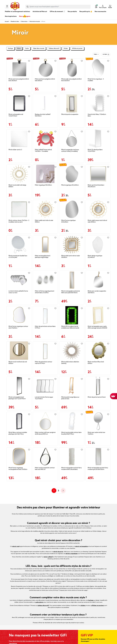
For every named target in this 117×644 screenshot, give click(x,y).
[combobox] (58, 7)
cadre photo (39, 602)
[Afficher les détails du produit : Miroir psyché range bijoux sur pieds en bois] (72, 386)
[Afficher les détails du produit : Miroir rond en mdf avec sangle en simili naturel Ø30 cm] (45, 421)
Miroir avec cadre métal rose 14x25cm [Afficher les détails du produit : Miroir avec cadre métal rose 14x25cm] (96, 433)
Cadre (27, 49)
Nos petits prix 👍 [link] (86, 12)
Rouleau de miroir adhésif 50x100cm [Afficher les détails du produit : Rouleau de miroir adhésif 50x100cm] (43, 115)
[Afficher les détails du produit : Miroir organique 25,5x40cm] (72, 174)
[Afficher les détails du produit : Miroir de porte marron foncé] (98, 386)
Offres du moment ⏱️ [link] (57, 12)
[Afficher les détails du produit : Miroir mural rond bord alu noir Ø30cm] (19, 351)
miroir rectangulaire (82, 546)
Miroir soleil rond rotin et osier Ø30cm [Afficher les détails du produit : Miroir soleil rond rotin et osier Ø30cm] (44, 221)
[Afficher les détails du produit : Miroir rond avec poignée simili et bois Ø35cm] (45, 68)
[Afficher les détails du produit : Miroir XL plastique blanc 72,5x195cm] (98, 138)
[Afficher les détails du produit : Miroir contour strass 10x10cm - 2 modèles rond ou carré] (19, 209)
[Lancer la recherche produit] (28, 7)
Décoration (24, 22)
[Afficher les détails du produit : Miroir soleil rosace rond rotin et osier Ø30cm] (98, 209)
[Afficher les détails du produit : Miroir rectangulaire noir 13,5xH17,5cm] (19, 103)
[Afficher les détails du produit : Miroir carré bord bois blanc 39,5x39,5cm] (98, 174)
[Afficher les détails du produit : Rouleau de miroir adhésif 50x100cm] (45, 103)
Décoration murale (35, 22)
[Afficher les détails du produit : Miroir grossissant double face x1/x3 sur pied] (19, 245)
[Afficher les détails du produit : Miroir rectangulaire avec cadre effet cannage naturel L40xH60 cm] (98, 315)
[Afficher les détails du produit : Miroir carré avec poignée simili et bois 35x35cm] (19, 68)
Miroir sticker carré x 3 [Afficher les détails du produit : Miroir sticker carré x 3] (15, 150)
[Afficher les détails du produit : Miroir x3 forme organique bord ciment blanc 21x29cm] (45, 280)
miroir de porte (58, 552)
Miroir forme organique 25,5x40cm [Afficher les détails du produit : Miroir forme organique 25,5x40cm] (68, 221)
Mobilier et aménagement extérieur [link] (18, 12)
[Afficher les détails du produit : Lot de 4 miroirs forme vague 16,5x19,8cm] (45, 386)
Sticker (66, 49)
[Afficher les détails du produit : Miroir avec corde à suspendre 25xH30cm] (98, 280)
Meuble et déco (15, 22)
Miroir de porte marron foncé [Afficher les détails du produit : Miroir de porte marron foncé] (97, 397)
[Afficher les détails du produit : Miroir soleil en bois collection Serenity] (72, 351)
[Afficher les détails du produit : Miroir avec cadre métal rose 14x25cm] (98, 421)
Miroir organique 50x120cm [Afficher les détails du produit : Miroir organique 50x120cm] (43, 185)
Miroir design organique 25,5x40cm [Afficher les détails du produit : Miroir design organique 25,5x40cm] (95, 257)
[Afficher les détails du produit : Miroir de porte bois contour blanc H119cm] (45, 315)
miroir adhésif (48, 557)
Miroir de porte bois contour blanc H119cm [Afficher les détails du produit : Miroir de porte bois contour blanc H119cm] (45, 327)
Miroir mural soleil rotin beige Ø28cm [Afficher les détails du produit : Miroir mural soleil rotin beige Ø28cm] (17, 186)
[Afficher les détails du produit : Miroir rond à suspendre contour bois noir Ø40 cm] (45, 457)
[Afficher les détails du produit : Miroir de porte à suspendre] (72, 103)
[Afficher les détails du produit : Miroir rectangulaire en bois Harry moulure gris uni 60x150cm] (98, 457)
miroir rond (16, 546)
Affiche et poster (77, 49)
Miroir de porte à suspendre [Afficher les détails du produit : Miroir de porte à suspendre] (70, 114)
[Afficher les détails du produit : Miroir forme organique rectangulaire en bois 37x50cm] (19, 457)
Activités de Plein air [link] (40, 12)
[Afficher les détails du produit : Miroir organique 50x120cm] (45, 174)
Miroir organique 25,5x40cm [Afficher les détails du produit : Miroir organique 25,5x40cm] (70, 185)
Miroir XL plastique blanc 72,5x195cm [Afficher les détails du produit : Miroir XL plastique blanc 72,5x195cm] (95, 150)
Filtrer (106, 54)
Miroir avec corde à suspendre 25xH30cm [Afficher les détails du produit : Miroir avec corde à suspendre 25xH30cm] (97, 292)
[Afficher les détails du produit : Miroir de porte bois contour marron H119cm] (45, 351)
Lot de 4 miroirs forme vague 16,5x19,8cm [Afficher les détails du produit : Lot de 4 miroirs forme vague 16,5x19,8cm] (44, 398)
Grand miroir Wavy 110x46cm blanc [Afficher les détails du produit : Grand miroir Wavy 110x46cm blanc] (97, 115)
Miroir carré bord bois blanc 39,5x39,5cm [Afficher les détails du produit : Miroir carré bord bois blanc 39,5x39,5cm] (96, 186)
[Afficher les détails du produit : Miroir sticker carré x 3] (19, 138)
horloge (91, 600)
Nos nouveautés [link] (100, 12)
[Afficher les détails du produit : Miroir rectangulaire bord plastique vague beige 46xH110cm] (45, 245)
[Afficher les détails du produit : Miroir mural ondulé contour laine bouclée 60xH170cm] (72, 421)
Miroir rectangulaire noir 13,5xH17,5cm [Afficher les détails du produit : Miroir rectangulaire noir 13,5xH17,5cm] (16, 115)
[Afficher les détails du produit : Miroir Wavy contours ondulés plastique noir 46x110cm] (19, 421)
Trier (95, 54)
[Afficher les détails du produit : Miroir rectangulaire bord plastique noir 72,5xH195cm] (19, 386)
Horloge (10, 49)
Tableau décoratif (54, 49)
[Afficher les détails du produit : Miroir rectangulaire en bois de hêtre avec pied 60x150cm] (72, 280)
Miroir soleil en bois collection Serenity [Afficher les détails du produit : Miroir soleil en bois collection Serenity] (70, 363)
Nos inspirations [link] (11, 16)
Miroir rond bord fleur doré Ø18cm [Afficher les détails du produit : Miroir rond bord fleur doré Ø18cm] (96, 363)
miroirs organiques (72, 554)
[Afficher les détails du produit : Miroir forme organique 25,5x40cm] (72, 209)
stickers (83, 606)
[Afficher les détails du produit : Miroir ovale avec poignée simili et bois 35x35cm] (72, 68)
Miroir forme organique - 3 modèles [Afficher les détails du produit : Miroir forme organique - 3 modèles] (96, 80)
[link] (72, 14)
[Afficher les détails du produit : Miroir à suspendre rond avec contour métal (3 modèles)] (72, 138)
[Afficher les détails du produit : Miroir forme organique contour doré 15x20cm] (19, 315)
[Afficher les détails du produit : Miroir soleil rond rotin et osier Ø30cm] (45, 209)
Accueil (7, 22)
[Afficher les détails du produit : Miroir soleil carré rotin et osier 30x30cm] (72, 245)
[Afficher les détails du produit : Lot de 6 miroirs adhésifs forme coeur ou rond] (19, 280)
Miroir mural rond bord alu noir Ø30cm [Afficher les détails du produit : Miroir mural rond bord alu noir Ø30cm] (18, 363)
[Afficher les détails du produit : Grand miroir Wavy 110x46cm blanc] (98, 103)
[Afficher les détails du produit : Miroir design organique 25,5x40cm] (98, 245)
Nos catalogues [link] (25, 16)
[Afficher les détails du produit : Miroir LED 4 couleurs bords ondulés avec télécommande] (72, 315)
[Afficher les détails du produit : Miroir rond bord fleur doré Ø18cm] (98, 351)
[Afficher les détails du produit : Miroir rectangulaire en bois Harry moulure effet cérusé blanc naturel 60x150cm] (72, 457)
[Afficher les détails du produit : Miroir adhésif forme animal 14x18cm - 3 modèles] (45, 138)
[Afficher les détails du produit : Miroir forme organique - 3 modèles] (98, 68)
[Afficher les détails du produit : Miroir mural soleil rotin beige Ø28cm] (19, 174)
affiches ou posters (98, 606)
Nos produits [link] (72, 12)
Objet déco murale (39, 49)
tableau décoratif (43, 606)
